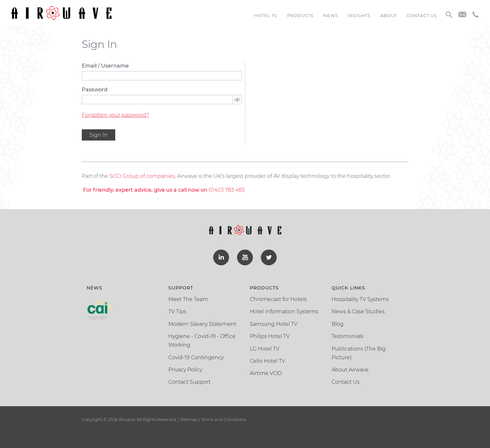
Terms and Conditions (223, 419)
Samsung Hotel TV (274, 324)
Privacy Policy (185, 370)
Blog (338, 324)
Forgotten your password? (115, 115)
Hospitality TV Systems (360, 299)
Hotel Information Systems (284, 311)
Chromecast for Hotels (278, 299)
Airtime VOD (266, 373)
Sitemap (189, 419)
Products (300, 15)
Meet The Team (188, 299)
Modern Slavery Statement (202, 324)
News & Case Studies (358, 311)
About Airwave (350, 370)
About (389, 15)
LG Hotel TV (265, 349)
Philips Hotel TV (270, 336)
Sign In (99, 135)
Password (95, 90)
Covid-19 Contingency (196, 357)
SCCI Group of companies (142, 176)
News (331, 15)
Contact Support (189, 382)
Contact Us (346, 382)
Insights (359, 15)
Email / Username (105, 66)
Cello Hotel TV (268, 361)
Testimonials (348, 336)
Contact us (422, 15)
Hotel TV (266, 15)
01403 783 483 (227, 190)
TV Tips (177, 311)
